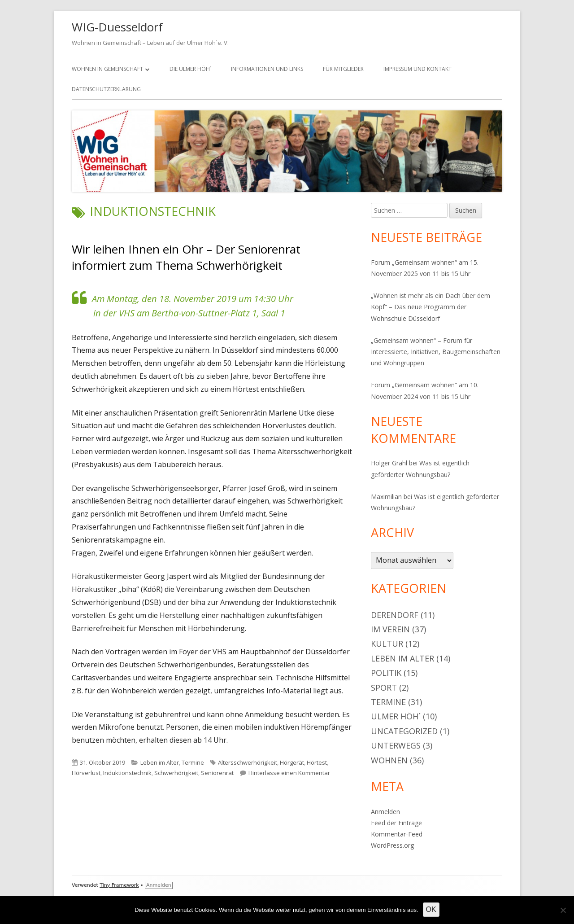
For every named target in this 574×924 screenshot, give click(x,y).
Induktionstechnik (127, 773)
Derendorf (395, 615)
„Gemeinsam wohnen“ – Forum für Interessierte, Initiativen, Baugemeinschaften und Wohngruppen (436, 352)
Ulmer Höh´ (396, 716)
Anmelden (385, 812)
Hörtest (317, 762)
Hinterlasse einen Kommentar (289, 773)
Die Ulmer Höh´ (190, 69)
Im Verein (390, 629)
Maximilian (386, 497)
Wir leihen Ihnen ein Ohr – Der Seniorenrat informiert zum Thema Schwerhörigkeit (186, 257)
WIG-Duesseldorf (117, 27)
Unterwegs (396, 745)
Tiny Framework (119, 885)
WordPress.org (392, 845)
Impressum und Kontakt (417, 69)
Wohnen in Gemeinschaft (107, 69)
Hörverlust (86, 773)
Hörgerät (292, 762)
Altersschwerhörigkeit (248, 762)
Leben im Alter (160, 762)
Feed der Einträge (396, 823)
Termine (193, 762)
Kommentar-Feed (397, 834)
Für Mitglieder (343, 69)
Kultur (387, 644)
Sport (384, 688)
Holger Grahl (389, 463)
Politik (386, 673)
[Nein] (563, 910)
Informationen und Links (267, 69)
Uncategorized (404, 731)
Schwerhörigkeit (176, 773)
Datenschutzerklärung (106, 89)
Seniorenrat (217, 773)
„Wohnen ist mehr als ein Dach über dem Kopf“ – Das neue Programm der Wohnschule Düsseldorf (430, 307)
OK (431, 909)
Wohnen (389, 760)
